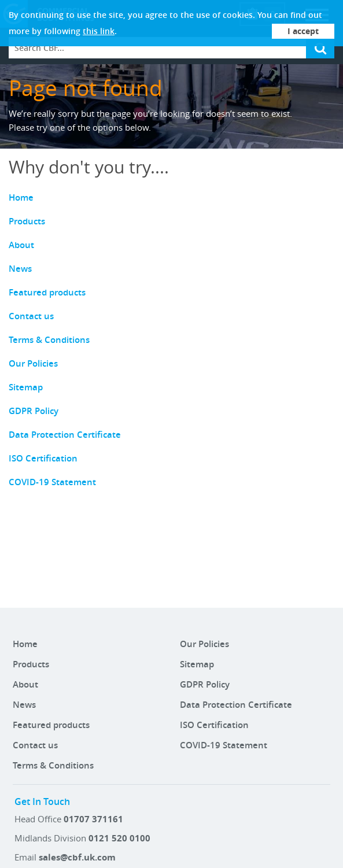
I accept (303, 31)
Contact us (31, 316)
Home (21, 197)
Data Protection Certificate (65, 435)
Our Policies (33, 363)
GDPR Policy (34, 411)
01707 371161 (93, 819)
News (20, 269)
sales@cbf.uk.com (77, 857)
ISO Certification (43, 458)
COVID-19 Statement (52, 482)
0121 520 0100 (119, 838)
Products (27, 221)
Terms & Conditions (49, 340)
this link (99, 31)
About (21, 245)
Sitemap (26, 387)
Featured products (47, 292)
